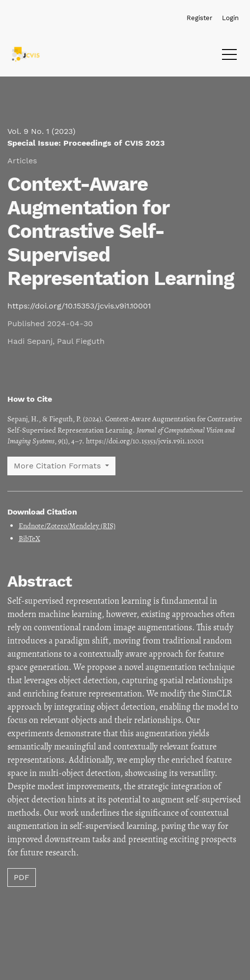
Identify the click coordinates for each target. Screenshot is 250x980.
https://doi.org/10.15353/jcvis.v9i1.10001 (79, 306)
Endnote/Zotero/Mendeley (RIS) (67, 526)
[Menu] (229, 57)
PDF (22, 877)
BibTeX (29, 539)
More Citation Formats (58, 466)
